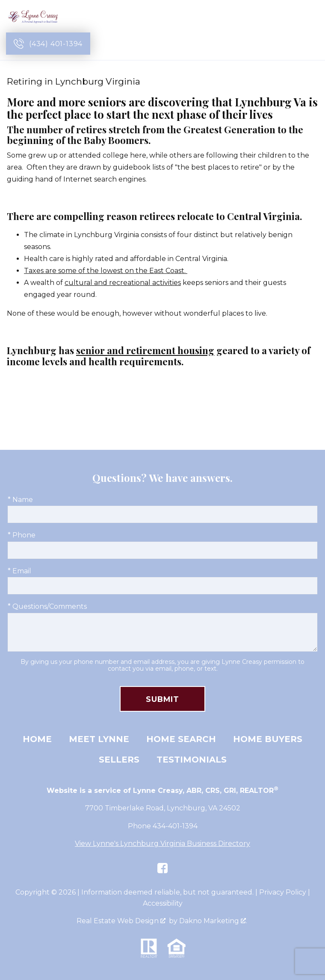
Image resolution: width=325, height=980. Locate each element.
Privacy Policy (283, 892)
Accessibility (163, 903)
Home (37, 739)
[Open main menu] (309, 44)
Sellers (119, 760)
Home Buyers (268, 739)
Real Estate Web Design (121, 921)
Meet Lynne (99, 739)
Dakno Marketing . (213, 921)
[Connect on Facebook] (162, 868)
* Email (19, 571)
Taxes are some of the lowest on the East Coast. (106, 271)
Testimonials (192, 760)
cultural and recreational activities (123, 283)
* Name (20, 500)
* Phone (22, 535)
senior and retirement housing (145, 350)
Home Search (181, 739)
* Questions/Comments (47, 606)
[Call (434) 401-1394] (48, 44)
